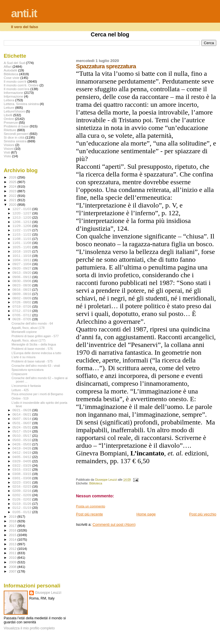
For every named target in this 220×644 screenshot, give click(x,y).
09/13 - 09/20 (22, 273)
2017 (13, 526)
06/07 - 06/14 (22, 419)
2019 (13, 516)
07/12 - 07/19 (22, 311)
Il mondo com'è (15, 81)
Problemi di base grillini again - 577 (35, 336)
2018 (13, 521)
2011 (13, 553)
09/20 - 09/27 (22, 268)
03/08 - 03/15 (22, 474)
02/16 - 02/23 (22, 486)
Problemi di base (16, 126)
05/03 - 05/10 (22, 440)
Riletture (10, 130)
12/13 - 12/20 (22, 218)
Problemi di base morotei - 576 (32, 349)
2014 (13, 539)
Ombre (9, 119)
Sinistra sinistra (15, 141)
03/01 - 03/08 (22, 478)
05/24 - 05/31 (22, 427)
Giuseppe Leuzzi (48, 593)
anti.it (24, 13)
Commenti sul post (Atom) (114, 524)
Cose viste (12, 78)
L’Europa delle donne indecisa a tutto (36, 353)
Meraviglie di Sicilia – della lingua (34, 344)
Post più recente (89, 514)
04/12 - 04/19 (22, 453)
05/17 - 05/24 (22, 431)
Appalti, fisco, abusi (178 (28, 328)
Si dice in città (14, 137)
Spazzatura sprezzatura (27, 370)
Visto (7, 156)
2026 (13, 177)
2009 (13, 562)
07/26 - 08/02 (22, 302)
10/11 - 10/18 (22, 256)
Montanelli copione (24, 332)
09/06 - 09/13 (22, 277)
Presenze (11, 122)
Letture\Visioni (14, 111)
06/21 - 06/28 (22, 410)
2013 (13, 544)
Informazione (13, 93)
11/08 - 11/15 (22, 239)
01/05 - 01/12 (22, 512)
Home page (146, 514)
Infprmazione (13, 96)
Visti (7, 152)
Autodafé (10, 70)
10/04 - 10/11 (22, 260)
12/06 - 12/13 (22, 222)
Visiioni (9, 145)
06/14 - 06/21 (22, 414)
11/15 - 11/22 (22, 234)
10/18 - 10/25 (22, 251)
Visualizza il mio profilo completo (29, 628)
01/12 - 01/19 (22, 508)
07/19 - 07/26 (22, 307)
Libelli (8, 115)
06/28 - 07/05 (22, 319)
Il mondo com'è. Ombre (21, 85)
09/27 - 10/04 (22, 264)
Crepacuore (19, 374)
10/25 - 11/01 (22, 247)
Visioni (9, 149)
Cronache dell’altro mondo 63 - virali (36, 366)
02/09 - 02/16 (22, 491)
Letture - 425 (20, 390)
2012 (13, 549)
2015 (13, 535)
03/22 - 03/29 (22, 465)
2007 (13, 571)
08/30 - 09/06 (22, 281)
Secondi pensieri (16, 134)
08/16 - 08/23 (22, 290)
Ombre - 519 (20, 398)
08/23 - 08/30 (22, 285)
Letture (9, 107)
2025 (13, 182)
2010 (13, 557)
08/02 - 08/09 (22, 298)
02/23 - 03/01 (22, 482)
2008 (13, 567)
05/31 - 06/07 (22, 423)
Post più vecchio (203, 514)
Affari (8, 66)
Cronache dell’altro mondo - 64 (32, 323)
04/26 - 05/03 (22, 444)
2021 (13, 200)
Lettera (9, 100)
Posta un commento (91, 506)
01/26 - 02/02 (22, 499)
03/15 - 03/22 (22, 470)
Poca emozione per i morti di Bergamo (37, 394)
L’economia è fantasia (26, 386)
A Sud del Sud (14, 63)
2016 (13, 530)
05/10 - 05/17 (22, 436)
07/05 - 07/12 (22, 315)
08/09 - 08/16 (22, 294)
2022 (13, 196)
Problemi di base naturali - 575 (32, 361)
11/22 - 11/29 (22, 230)
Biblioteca (96, 483)
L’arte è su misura (23, 357)
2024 (13, 186)
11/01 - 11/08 (22, 243)
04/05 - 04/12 (22, 457)
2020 (13, 204)
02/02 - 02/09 (22, 495)
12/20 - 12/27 (22, 213)
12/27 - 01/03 (22, 209)
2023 (13, 191)
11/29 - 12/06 (22, 226)
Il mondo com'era (17, 89)
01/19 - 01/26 (22, 504)
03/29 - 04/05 (22, 461)
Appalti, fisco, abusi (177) (29, 340)
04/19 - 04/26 (22, 448)
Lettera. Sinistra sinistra (21, 104)
